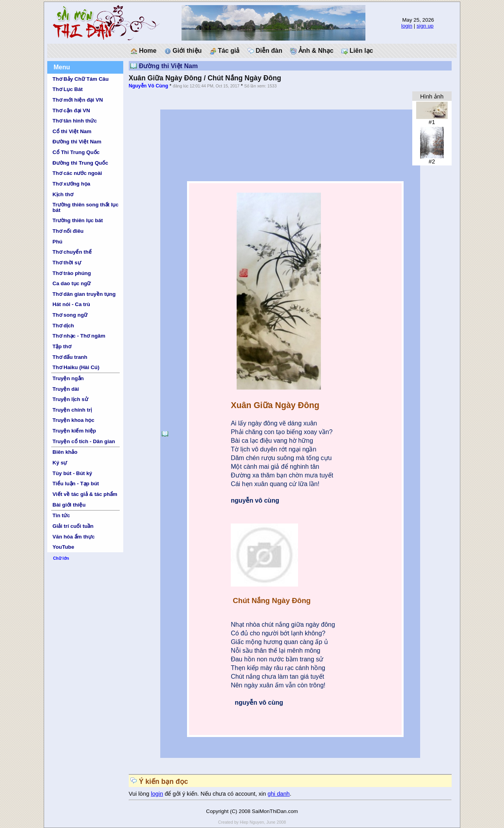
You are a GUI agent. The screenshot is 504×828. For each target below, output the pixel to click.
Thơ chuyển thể (72, 252)
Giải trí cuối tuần (73, 526)
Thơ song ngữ (70, 315)
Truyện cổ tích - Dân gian (84, 441)
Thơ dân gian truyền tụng (84, 294)
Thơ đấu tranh (70, 357)
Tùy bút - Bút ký (72, 473)
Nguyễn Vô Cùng (148, 86)
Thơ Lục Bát (68, 89)
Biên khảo (65, 452)
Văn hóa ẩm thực (73, 537)
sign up (425, 26)
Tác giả (225, 51)
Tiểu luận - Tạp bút (76, 484)
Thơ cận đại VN (71, 110)
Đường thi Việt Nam (77, 142)
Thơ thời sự (67, 263)
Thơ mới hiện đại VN (78, 100)
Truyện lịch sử (70, 399)
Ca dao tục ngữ (71, 283)
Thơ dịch (63, 326)
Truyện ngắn (68, 378)
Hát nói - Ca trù (71, 304)
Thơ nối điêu (68, 231)
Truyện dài (66, 389)
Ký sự (60, 463)
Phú (57, 242)
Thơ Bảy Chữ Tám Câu (80, 79)
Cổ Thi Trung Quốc (76, 152)
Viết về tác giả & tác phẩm (85, 494)
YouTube (63, 547)
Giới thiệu (183, 51)
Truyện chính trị (72, 410)
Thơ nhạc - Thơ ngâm (79, 336)
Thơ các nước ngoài (77, 173)
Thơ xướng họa (71, 184)
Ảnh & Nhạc (312, 51)
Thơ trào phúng (72, 273)
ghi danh (279, 794)
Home (144, 51)
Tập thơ (62, 346)
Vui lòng (140, 794)
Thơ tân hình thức (75, 121)
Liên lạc (357, 51)
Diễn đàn (265, 51)
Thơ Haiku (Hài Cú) (76, 367)
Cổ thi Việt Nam (72, 131)
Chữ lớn (61, 558)
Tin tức (61, 515)
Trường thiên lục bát (78, 220)
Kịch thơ (63, 194)
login (407, 26)
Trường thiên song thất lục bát (85, 207)
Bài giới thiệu (69, 505)
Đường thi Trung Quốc (80, 163)
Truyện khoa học (73, 420)
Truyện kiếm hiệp (74, 431)
